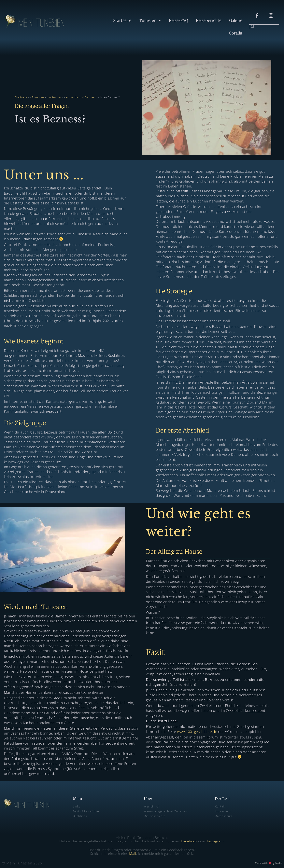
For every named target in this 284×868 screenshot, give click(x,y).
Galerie (236, 20)
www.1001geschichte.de (197, 732)
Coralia (236, 33)
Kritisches (55, 97)
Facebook (189, 841)
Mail (133, 854)
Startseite (122, 20)
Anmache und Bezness (81, 97)
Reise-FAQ (178, 20)
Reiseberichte (209, 20)
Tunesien (150, 21)
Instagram (215, 841)
